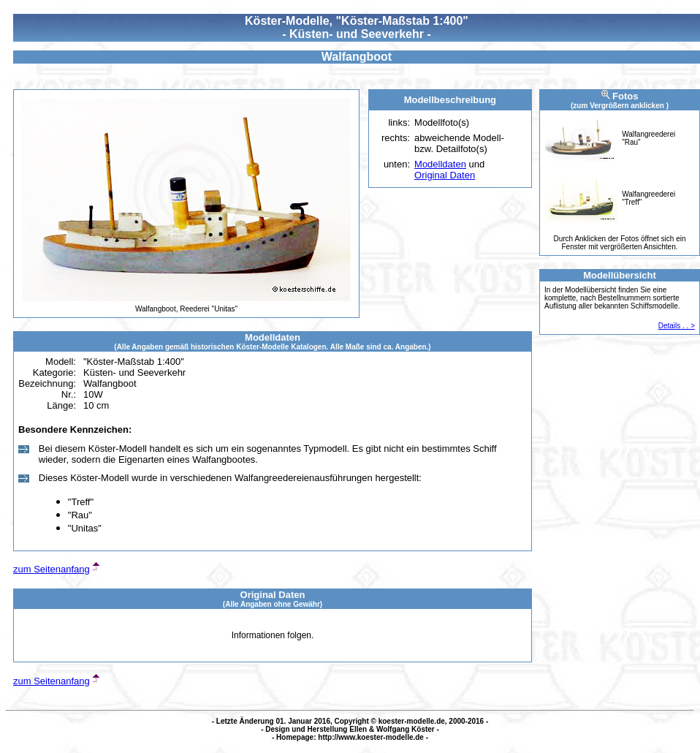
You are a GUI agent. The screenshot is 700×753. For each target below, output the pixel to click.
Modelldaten (440, 164)
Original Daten (445, 175)
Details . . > (677, 326)
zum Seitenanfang (52, 569)
